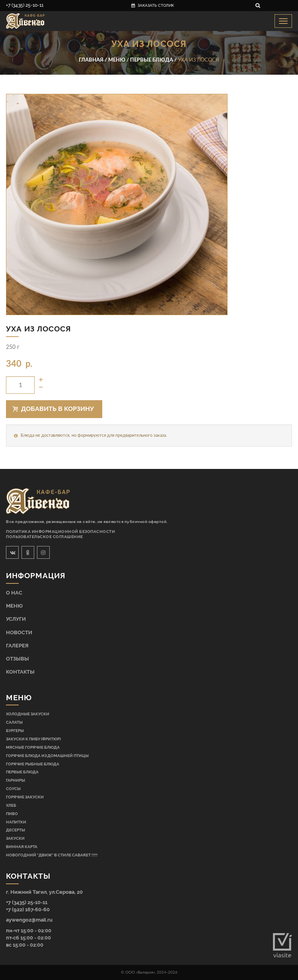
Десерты (16, 830)
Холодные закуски (28, 714)
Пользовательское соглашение (45, 537)
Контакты (20, 672)
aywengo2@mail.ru (29, 920)
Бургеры (15, 730)
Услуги (16, 619)
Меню (14, 606)
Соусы (13, 788)
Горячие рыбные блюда (33, 764)
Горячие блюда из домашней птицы (47, 755)
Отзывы (18, 659)
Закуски (15, 838)
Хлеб (11, 805)
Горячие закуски (25, 797)
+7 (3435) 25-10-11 (25, 5)
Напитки (16, 822)
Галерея (17, 646)
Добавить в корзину (53, 409)
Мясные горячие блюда (33, 747)
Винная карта (22, 846)
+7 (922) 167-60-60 (28, 909)
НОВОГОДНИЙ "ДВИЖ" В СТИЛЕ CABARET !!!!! (52, 855)
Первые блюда (22, 772)
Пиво (12, 813)
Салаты (14, 722)
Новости (19, 632)
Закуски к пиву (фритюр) (33, 739)
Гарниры (16, 780)
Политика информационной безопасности (60, 532)
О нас (14, 593)
